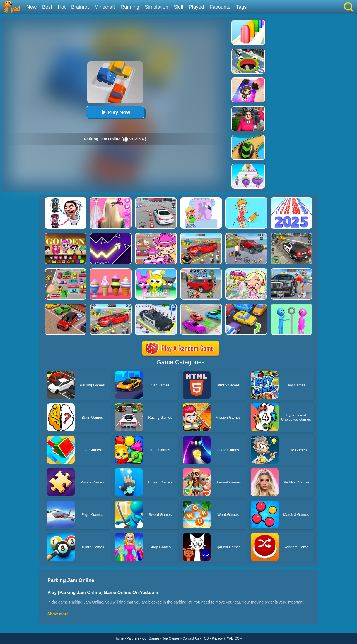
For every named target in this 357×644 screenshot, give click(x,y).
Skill (178, 7)
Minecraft (105, 7)
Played (196, 7)
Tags (241, 7)
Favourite (220, 7)
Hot (62, 7)
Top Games (171, 638)
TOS (205, 638)
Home (119, 638)
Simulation (156, 7)
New (32, 7)
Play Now (115, 112)
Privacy (217, 638)
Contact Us (191, 638)
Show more (58, 614)
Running (130, 7)
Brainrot (80, 7)
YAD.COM (235, 638)
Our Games (151, 638)
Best (47, 7)
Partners (133, 638)
